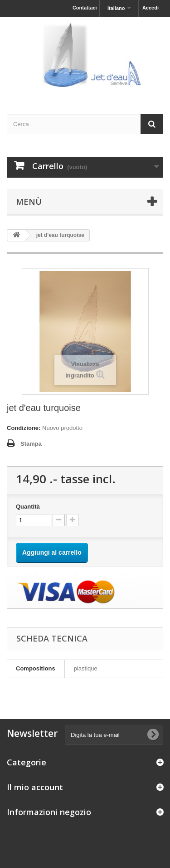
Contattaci (85, 8)
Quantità (28, 507)
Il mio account (35, 787)
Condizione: (24, 428)
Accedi (151, 8)
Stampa (31, 444)
